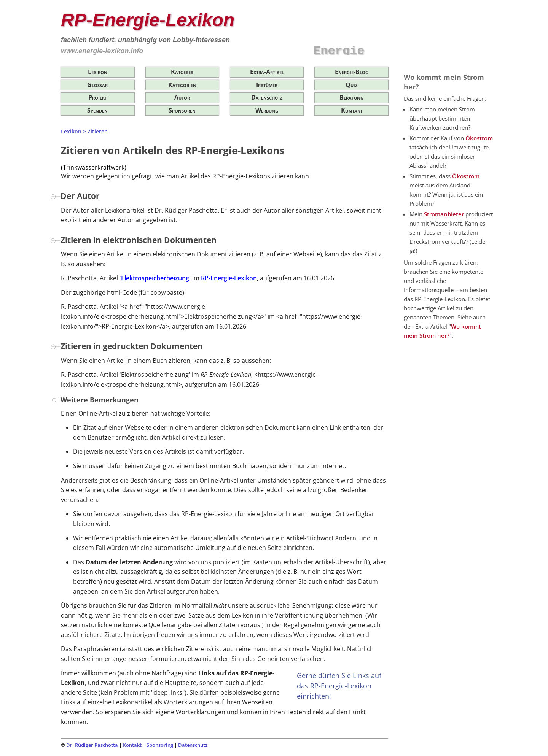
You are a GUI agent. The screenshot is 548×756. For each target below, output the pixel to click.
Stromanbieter (444, 214)
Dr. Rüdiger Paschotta (92, 745)
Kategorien (182, 85)
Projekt (98, 97)
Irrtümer (267, 85)
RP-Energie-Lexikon (229, 278)
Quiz (351, 85)
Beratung (351, 97)
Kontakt (352, 110)
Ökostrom (479, 138)
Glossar (97, 85)
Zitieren (98, 131)
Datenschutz (267, 97)
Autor (182, 97)
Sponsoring (160, 745)
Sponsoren (182, 110)
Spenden (97, 110)
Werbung (267, 110)
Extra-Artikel (267, 72)
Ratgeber (182, 72)
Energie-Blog (352, 72)
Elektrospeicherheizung (155, 278)
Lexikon (98, 72)
